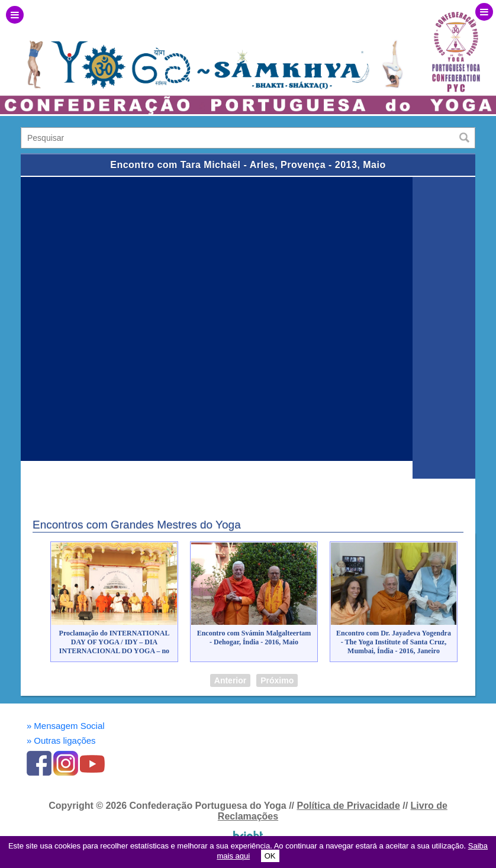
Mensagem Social (66, 726)
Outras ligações (61, 740)
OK (270, 856)
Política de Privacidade (348, 806)
